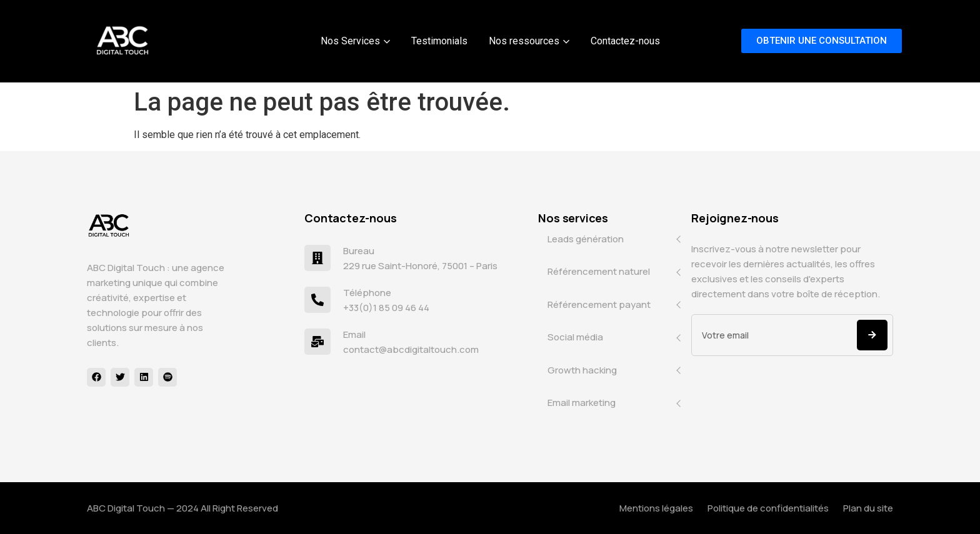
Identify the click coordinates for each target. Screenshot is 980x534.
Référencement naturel (599, 271)
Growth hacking (582, 370)
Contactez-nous (625, 41)
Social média (575, 337)
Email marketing (582, 403)
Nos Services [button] (355, 41)
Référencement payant (599, 304)
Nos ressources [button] (529, 41)
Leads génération (586, 239)
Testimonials (439, 41)
